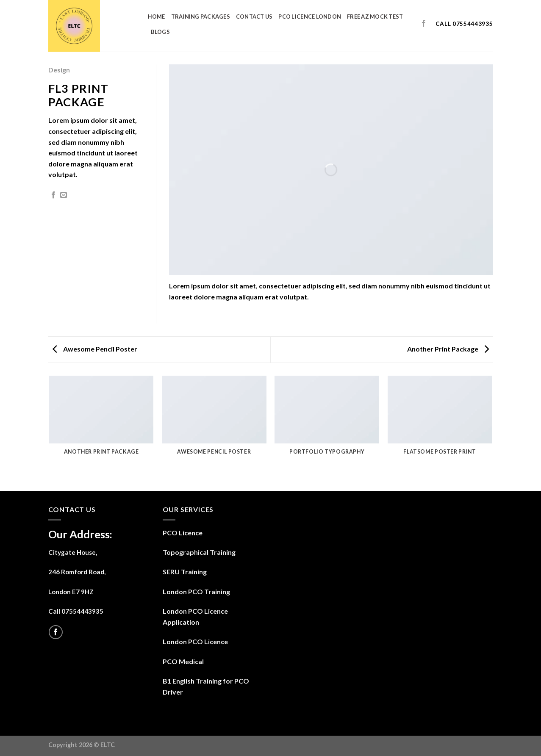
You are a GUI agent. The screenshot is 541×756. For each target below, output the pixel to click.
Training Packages (201, 17)
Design (59, 70)
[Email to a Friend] (64, 195)
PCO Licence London (310, 17)
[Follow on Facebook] (424, 24)
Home (157, 17)
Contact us (254, 17)
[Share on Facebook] (53, 195)
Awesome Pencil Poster (95, 349)
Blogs (160, 32)
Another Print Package (448, 349)
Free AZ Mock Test (375, 17)
